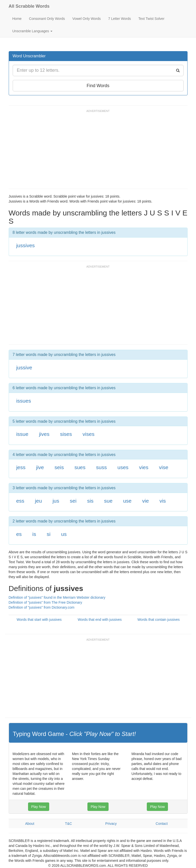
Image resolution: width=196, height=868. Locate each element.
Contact (162, 824)
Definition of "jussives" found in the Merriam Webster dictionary (57, 597)
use (127, 501)
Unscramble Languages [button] (33, 31)
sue (108, 501)
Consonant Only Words (47, 19)
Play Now (39, 807)
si (49, 534)
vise (164, 467)
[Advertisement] (99, 151)
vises (88, 434)
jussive (24, 367)
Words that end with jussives (100, 620)
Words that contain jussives (158, 620)
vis (163, 501)
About (30, 824)
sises (66, 434)
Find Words (98, 86)
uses (123, 467)
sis (90, 501)
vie (145, 501)
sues (80, 467)
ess (20, 501)
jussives (25, 245)
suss (101, 467)
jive (40, 467)
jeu (39, 501)
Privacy (111, 824)
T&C (69, 824)
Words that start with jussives (39, 620)
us (64, 534)
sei (73, 501)
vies (144, 467)
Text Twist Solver (151, 19)
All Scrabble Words (29, 6)
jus (56, 501)
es (19, 534)
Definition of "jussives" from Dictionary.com (42, 607)
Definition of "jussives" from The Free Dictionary (45, 602)
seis (59, 467)
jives (44, 434)
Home (17, 19)
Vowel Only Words (86, 19)
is (34, 534)
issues (24, 401)
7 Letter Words (119, 19)
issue (22, 434)
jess (21, 467)
